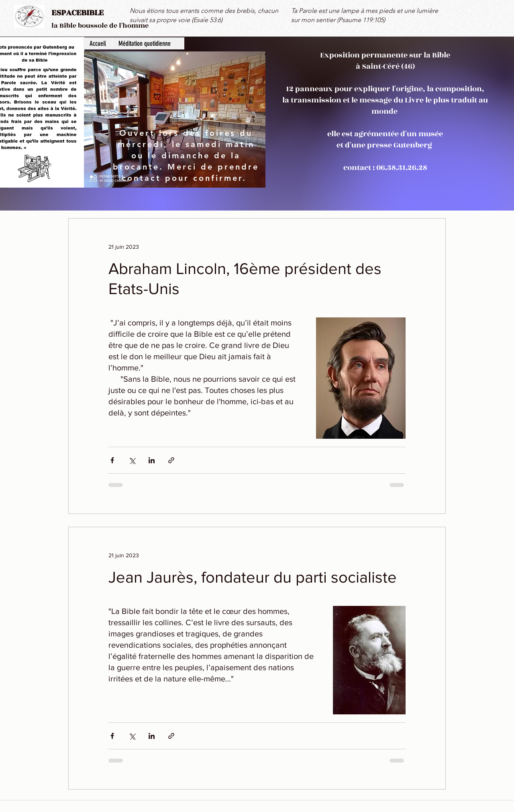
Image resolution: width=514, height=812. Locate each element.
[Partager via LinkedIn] (152, 460)
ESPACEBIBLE (78, 13)
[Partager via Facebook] (112, 460)
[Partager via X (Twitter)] (132, 460)
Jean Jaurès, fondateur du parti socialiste (253, 577)
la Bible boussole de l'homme (100, 26)
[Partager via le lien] (171, 460)
